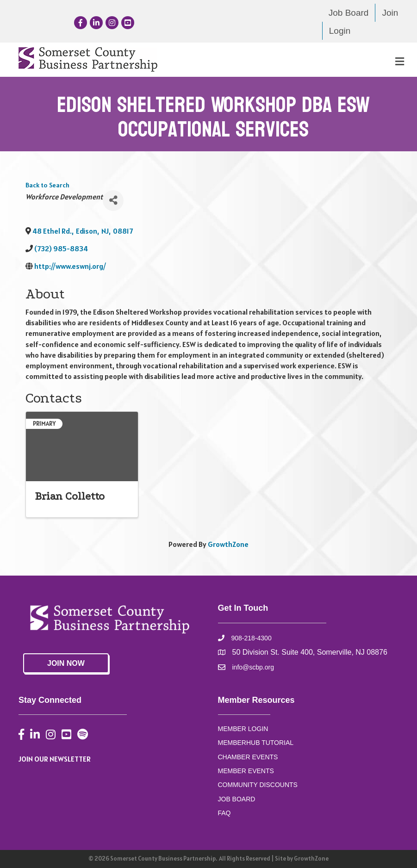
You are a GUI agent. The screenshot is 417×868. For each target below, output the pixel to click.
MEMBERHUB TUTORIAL (256, 743)
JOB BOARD (237, 799)
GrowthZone (228, 544)
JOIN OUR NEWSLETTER (55, 759)
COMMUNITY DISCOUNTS (258, 785)
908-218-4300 (252, 638)
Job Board (349, 13)
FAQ (224, 813)
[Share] (113, 201)
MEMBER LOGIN (243, 729)
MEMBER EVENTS (246, 771)
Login (340, 31)
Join (390, 13)
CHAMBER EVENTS (248, 757)
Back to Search (47, 185)
